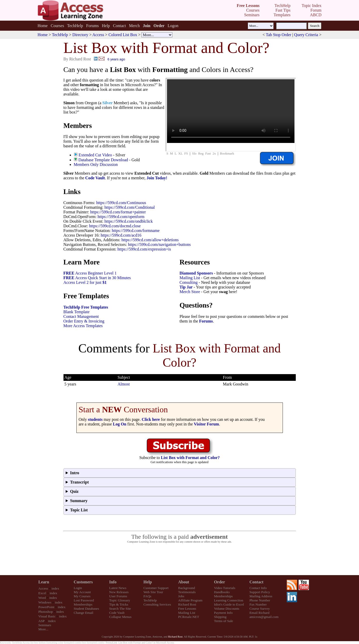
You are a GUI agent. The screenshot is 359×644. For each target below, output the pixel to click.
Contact (119, 26)
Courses (58, 26)
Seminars (45, 625)
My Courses (82, 596)
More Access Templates (83, 326)
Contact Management (81, 316)
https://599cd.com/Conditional (130, 207)
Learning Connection (229, 600)
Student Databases (86, 609)
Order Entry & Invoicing (84, 321)
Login (78, 588)
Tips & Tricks (119, 604)
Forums (93, 26)
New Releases (119, 592)
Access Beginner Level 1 (90, 273)
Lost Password (84, 600)
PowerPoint (46, 607)
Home (42, 26)
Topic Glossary (120, 600)
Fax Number (258, 604)
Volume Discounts (227, 609)
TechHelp (75, 26)
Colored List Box (123, 35)
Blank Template (77, 312)
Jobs (181, 596)
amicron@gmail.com (264, 617)
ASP (42, 621)
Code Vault (95, 178)
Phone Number (260, 600)
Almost (124, 384)
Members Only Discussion (96, 164)
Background (186, 588)
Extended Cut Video (95, 155)
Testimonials (187, 592)
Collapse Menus (120, 617)
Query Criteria (306, 35)
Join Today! (157, 178)
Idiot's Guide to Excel (229, 604)
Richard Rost (187, 604)
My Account (82, 592)
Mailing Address (261, 596)
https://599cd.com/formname (136, 231)
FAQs (147, 596)
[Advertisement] (180, 559)
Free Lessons (187, 609)
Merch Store (190, 292)
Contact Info (258, 588)
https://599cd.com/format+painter (118, 212)
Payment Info (223, 613)
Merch (134, 26)
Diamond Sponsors (196, 273)
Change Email (84, 613)
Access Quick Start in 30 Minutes (97, 278)
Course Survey (260, 609)
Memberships (83, 604)
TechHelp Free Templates (86, 307)
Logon (173, 26)
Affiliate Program (190, 600)
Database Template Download (103, 160)
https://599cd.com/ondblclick (129, 221)
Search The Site (120, 609)
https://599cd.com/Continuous (121, 203)
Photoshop (46, 612)
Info (113, 582)
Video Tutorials (225, 588)
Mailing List (190, 278)
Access (98, 35)
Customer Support (156, 588)
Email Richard (259, 613)
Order (220, 582)
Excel (42, 593)
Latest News (118, 588)
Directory (80, 35)
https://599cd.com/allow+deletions (150, 240)
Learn (44, 582)
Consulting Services (157, 604)
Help (106, 26)
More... (43, 629)
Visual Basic (47, 616)
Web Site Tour (153, 592)
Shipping (220, 617)
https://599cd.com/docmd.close (115, 226)
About (184, 582)
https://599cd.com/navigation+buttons (159, 244)
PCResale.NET (189, 617)
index (55, 588)
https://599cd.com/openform (121, 217)
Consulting (189, 282)
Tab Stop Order (278, 35)
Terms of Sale (224, 621)
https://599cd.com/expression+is (144, 249)
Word (42, 598)
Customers (83, 582)
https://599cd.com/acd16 (121, 235)
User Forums (118, 596)
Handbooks (222, 592)
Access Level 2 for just (85, 282)
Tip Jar (186, 287)
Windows (45, 602)
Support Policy (260, 592)
